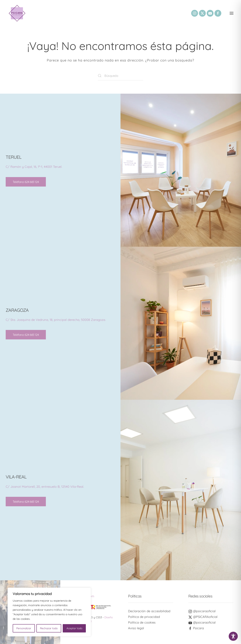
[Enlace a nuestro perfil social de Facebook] (218, 13)
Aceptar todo (74, 628)
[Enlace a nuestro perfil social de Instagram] (195, 13)
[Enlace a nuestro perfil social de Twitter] (202, 13)
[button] (232, 13)
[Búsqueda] (121, 76)
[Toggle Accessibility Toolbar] (233, 636)
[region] (49, 612)
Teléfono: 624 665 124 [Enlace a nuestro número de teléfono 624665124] (26, 182)
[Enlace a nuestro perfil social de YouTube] (210, 13)
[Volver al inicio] (17, 13)
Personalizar (24, 628)
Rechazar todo (49, 628)
